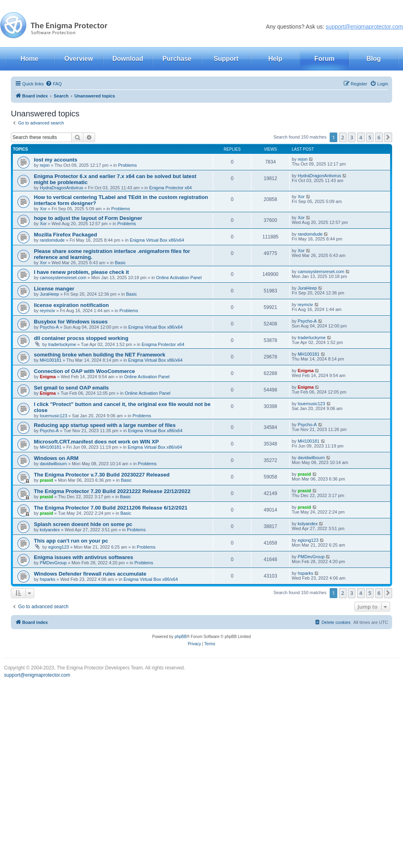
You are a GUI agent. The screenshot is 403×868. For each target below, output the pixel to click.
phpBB (181, 637)
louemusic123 (54, 416)
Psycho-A (49, 327)
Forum (324, 59)
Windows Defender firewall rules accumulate (90, 574)
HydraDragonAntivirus (62, 188)
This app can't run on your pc (71, 541)
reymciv (48, 311)
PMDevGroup (53, 563)
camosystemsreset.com (63, 278)
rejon (45, 165)
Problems (127, 165)
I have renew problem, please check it (81, 272)
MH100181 (51, 360)
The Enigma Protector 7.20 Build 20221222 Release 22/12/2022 (112, 491)
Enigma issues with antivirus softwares (83, 557)
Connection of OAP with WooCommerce (84, 371)
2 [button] (343, 137)
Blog (374, 59)
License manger (54, 289)
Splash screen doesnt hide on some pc (83, 524)
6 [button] (379, 137)
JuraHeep (50, 294)
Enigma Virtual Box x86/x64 (157, 240)
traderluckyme (62, 344)
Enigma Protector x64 (170, 188)
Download (128, 59)
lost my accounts (56, 160)
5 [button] (370, 137)
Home (29, 59)
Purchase (177, 59)
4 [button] (361, 137)
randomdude (52, 240)
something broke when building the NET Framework (100, 355)
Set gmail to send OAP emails (71, 388)
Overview (78, 59)
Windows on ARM (56, 458)
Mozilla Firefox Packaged (65, 235)
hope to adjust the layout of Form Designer (88, 218)
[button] (388, 137)
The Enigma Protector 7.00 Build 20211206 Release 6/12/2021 (111, 508)
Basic (120, 263)
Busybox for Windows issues (71, 322)
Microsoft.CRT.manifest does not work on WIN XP (96, 442)
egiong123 (59, 547)
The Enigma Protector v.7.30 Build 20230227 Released (102, 475)
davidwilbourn (53, 464)
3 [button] (352, 137)
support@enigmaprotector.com (364, 27)
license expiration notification (71, 305)
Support (226, 59)
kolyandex (50, 530)
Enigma (48, 377)
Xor (43, 209)
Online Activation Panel (179, 278)
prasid (47, 480)
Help (275, 59)
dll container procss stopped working (81, 338)
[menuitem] (54, 84)
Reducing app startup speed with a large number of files (105, 425)
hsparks (48, 579)
